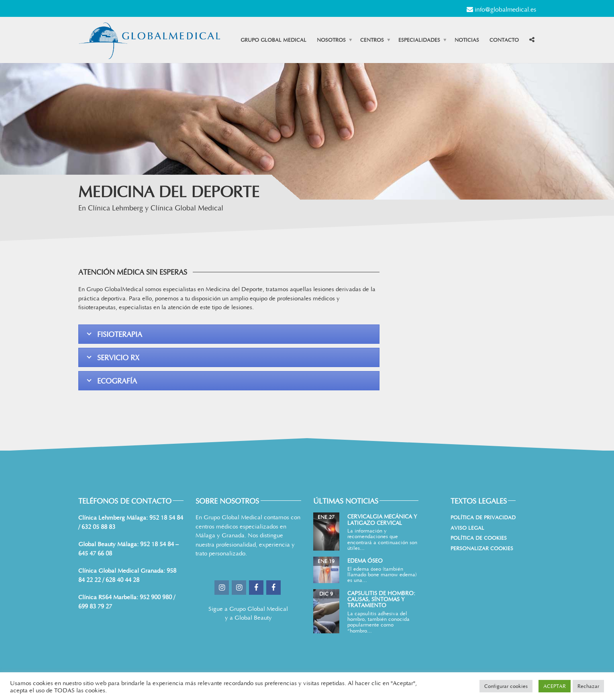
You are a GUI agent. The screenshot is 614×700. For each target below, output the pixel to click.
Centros (372, 40)
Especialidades (419, 40)
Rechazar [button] (588, 686)
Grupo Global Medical (273, 40)
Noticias (467, 40)
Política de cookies (479, 538)
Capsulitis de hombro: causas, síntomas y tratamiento (381, 599)
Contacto (504, 40)
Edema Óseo (365, 560)
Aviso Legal (467, 528)
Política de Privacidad (483, 517)
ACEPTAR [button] (555, 686)
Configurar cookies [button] (506, 686)
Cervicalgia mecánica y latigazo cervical (382, 519)
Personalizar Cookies (482, 548)
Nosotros (331, 40)
